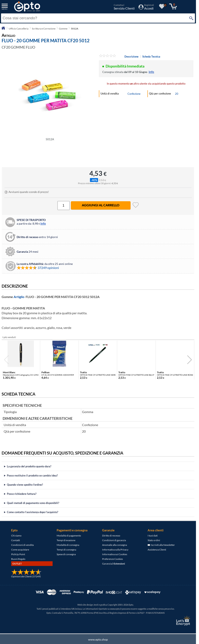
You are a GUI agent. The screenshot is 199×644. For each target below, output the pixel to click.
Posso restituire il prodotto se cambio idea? (32, 475)
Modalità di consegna (68, 545)
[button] (190, 360)
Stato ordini (154, 540)
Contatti (16, 540)
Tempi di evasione (66, 540)
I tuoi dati (153, 536)
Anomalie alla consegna (115, 545)
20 (177, 94)
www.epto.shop (98, 639)
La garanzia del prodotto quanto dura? (29, 466)
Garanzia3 (114, 564)
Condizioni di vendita (22, 545)
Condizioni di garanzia (114, 540)
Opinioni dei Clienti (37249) (26, 576)
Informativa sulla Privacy (115, 550)
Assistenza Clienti (157, 550)
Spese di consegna (66, 554)
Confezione (134, 94)
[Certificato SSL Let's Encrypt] (183, 621)
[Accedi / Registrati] (146, 8)
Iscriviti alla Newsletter (161, 545)
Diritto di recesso (111, 536)
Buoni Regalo (18, 559)
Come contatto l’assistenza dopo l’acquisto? (32, 512)
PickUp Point (18, 554)
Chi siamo (16, 536)
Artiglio (19, 297)
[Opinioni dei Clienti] (26, 574)
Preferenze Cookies (112, 559)
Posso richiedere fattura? (22, 494)
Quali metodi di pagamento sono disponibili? (33, 503)
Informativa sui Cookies (115, 554)
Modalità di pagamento (69, 536)
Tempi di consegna (66, 550)
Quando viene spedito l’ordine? (25, 485)
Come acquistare (20, 550)
